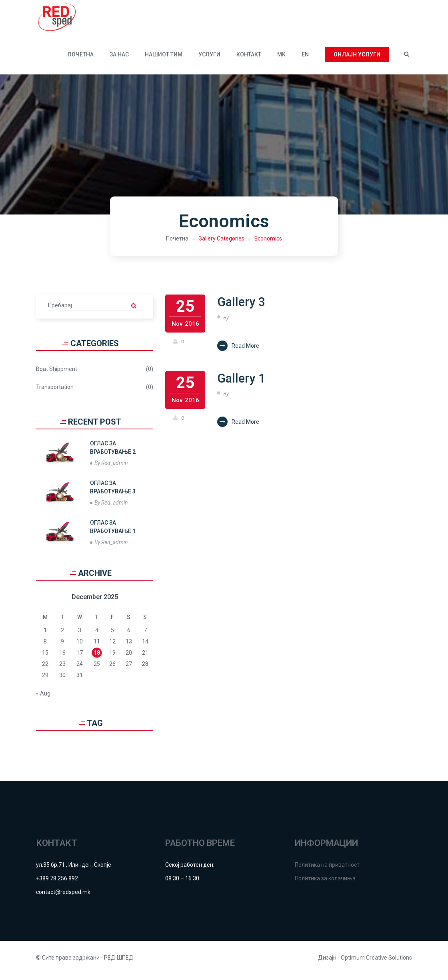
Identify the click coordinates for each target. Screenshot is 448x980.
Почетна (81, 60)
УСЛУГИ (209, 60)
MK (281, 60)
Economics (268, 244)
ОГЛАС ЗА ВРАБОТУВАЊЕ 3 (113, 493)
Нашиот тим (164, 60)
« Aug (43, 699)
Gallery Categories (221, 244)
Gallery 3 (246, 309)
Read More (238, 353)
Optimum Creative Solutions (376, 963)
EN (305, 60)
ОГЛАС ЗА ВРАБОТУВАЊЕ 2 (113, 453)
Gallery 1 (246, 387)
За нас (119, 60)
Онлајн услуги (357, 60)
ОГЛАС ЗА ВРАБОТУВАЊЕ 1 (113, 532)
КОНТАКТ (249, 60)
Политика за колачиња (325, 884)
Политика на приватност (327, 870)
